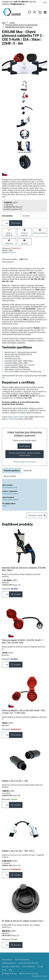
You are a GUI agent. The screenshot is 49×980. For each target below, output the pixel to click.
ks (6, 223)
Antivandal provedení (10, 494)
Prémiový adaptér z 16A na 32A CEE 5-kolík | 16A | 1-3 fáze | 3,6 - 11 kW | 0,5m (24, 712)
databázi (24, 410)
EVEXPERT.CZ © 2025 (39, 976)
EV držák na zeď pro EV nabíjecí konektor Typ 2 (22, 921)
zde (3, 378)
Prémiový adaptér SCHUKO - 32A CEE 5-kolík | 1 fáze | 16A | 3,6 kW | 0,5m (23, 641)
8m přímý (14, 487)
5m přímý (6, 487)
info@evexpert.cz (17, 4)
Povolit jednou (25, 446)
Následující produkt (37, 515)
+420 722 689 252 (21, 2)
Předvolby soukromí (9, 973)
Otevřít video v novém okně (24, 462)
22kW (4, 506)
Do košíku (16, 223)
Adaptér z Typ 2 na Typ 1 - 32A (15, 781)
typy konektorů (11, 419)
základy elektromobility (16, 417)
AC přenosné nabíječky (11, 500)
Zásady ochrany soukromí (28, 973)
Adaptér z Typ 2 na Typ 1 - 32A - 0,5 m (18, 851)
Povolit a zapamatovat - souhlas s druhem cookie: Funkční (25, 454)
